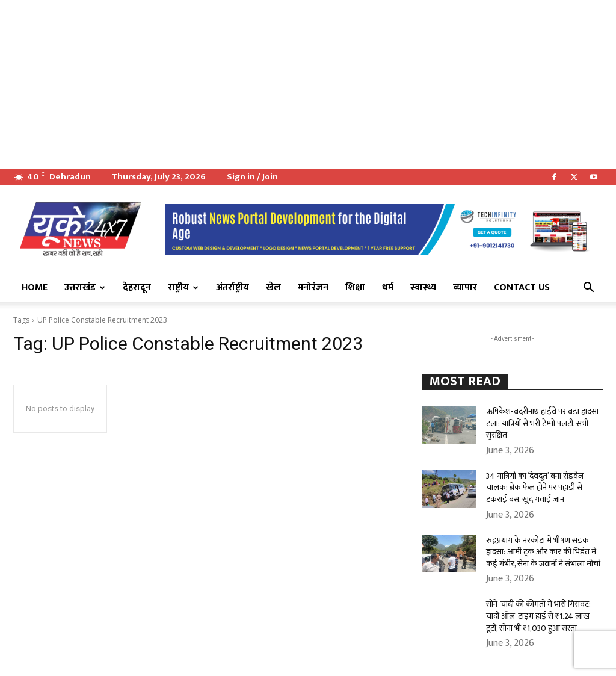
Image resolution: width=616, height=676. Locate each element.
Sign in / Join (252, 177)
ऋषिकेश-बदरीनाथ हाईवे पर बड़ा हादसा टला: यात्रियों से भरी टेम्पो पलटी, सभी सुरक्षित (542, 423)
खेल (273, 287)
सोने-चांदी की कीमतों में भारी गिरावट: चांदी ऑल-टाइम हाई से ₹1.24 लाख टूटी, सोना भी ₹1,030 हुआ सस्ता (538, 616)
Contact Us (522, 287)
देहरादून (137, 287)
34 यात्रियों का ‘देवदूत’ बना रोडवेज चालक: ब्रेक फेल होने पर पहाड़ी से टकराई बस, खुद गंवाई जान (535, 488)
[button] (588, 288)
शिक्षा (355, 287)
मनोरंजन (313, 287)
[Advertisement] (308, 84)
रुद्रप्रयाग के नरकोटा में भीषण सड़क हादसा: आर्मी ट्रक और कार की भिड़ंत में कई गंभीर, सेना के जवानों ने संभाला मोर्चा (543, 552)
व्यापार (465, 287)
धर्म (388, 287)
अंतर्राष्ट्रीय (233, 287)
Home (35, 287)
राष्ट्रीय (183, 287)
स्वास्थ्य (423, 287)
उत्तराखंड (85, 287)
